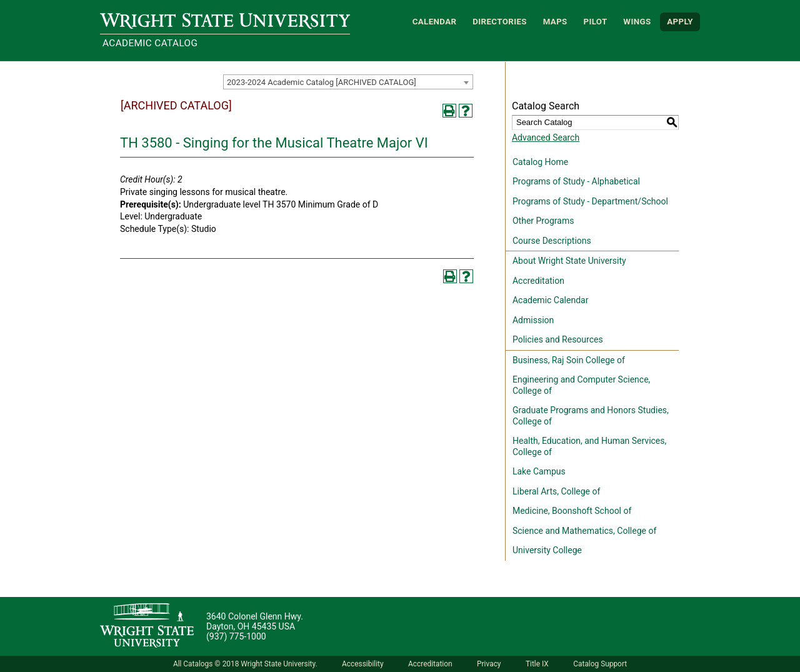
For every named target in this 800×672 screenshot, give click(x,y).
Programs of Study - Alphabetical (576, 181)
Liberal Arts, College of (556, 491)
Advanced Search (546, 138)
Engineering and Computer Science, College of (581, 385)
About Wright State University (569, 261)
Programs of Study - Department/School (590, 201)
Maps (555, 22)
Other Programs (543, 221)
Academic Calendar (550, 300)
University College (547, 550)
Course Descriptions (552, 241)
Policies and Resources (558, 339)
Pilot (595, 22)
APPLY (680, 22)
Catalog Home (540, 162)
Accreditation (538, 281)
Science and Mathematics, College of (584, 531)
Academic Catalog (150, 43)
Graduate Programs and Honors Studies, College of (591, 416)
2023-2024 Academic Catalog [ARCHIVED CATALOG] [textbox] (322, 82)
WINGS (637, 22)
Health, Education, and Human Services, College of (589, 446)
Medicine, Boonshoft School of (572, 511)
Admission (533, 320)
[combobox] (348, 82)
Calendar (435, 22)
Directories (500, 22)
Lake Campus (539, 471)
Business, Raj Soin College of (569, 360)
